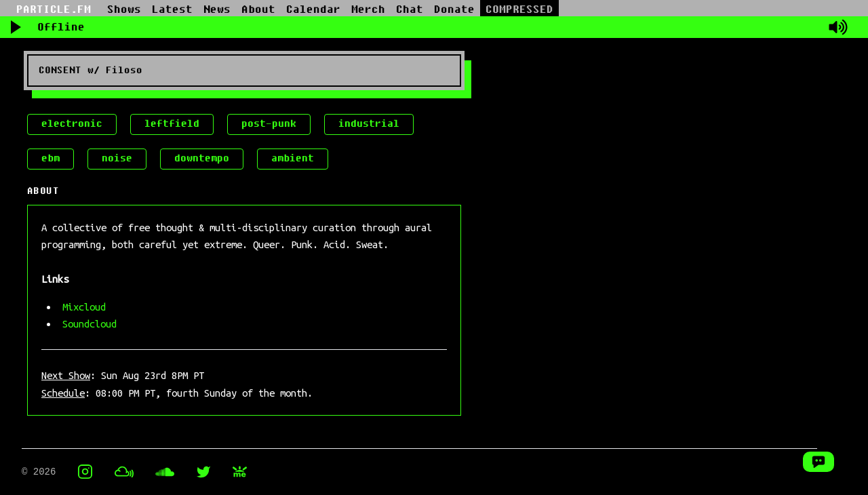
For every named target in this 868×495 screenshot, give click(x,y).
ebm (51, 158)
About (258, 9)
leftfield (172, 124)
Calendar (313, 9)
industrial (369, 124)
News (217, 9)
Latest (172, 9)
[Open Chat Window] (818, 462)
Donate (454, 9)
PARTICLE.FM (54, 9)
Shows (124, 9)
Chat (410, 9)
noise (117, 158)
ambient (293, 158)
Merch (368, 9)
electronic (72, 124)
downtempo (202, 158)
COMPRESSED (519, 9)
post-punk (269, 124)
